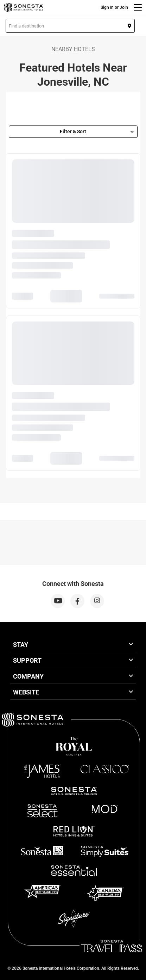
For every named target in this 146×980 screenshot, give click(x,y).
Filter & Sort (97, 131)
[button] (70, 26)
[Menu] (138, 7)
